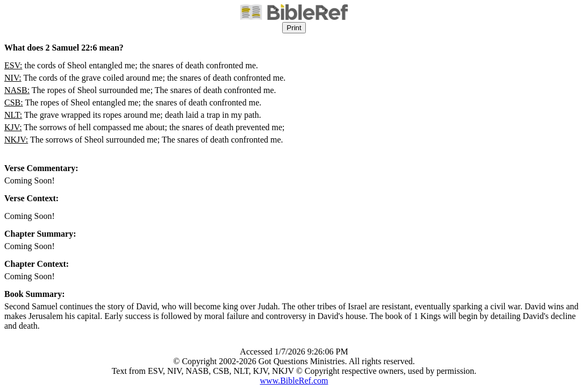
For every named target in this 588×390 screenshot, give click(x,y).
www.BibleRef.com (294, 381)
